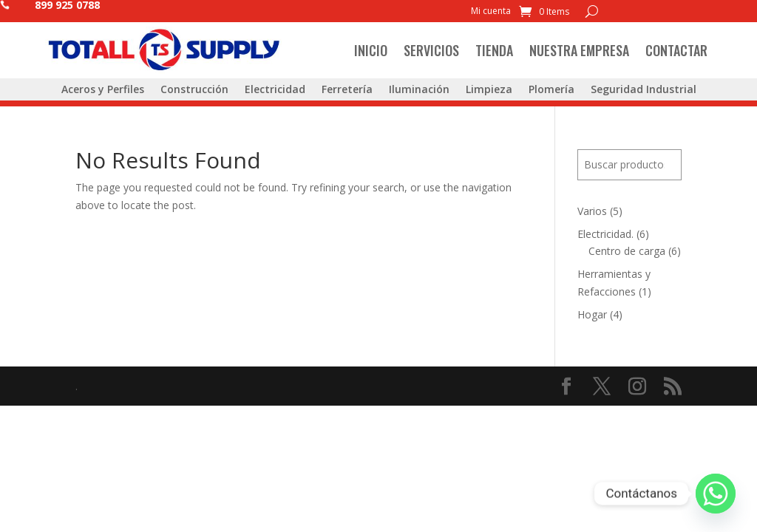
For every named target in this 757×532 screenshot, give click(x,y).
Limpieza (489, 90)
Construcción (194, 90)
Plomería (551, 90)
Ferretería (347, 90)
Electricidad (275, 90)
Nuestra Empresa (579, 50)
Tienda (494, 50)
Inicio (371, 50)
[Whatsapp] (716, 494)
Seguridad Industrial (644, 90)
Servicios (431, 50)
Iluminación (419, 90)
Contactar (676, 50)
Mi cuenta (491, 11)
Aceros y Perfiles (103, 90)
